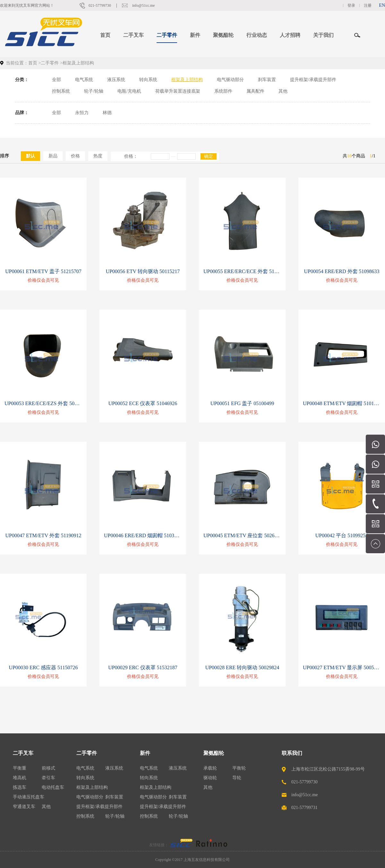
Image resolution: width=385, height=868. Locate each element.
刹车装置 (267, 80)
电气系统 (84, 80)
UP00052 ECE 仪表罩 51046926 (143, 403)
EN (382, 5)
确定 (209, 156)
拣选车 (20, 787)
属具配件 (255, 91)
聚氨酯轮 (214, 753)
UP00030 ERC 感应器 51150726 (43, 668)
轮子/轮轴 (94, 91)
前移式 (48, 768)
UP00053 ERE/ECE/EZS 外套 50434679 (43, 403)
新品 (53, 156)
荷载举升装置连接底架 (178, 91)
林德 (107, 113)
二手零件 (50, 63)
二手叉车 (23, 753)
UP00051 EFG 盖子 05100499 (242, 403)
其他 (283, 91)
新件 (145, 753)
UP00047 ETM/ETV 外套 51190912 (43, 535)
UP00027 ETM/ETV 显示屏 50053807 (342, 668)
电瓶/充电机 (129, 91)
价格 (75, 156)
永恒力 (82, 113)
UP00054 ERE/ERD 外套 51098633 (342, 271)
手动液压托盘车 (29, 797)
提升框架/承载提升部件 (313, 80)
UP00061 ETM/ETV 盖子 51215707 (43, 271)
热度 (98, 156)
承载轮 (210, 768)
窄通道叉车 (24, 807)
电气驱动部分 (230, 80)
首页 (105, 35)
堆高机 (20, 778)
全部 (56, 80)
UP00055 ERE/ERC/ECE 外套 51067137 (242, 271)
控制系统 (61, 91)
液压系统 (116, 80)
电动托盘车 (53, 787)
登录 (351, 5)
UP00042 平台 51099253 (342, 535)
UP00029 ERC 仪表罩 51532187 (143, 668)
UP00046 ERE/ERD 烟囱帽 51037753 (143, 535)
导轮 (237, 778)
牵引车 (48, 778)
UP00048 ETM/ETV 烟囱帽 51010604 (342, 403)
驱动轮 (210, 778)
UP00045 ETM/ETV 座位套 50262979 (242, 535)
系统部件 (223, 91)
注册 (368, 5)
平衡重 (20, 768)
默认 (30, 156)
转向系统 (148, 80)
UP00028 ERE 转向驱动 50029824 (242, 668)
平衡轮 (239, 768)
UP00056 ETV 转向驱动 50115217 (143, 271)
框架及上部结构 (187, 80)
